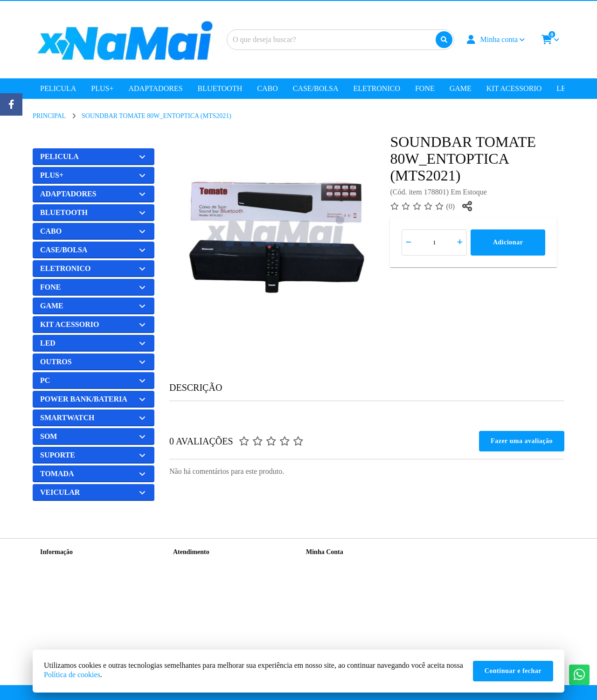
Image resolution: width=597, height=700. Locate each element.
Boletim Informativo (333, 588)
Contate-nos (189, 564)
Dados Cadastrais (329, 564)
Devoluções (188, 588)
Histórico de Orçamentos (339, 576)
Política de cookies (72, 675)
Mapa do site (190, 576)
